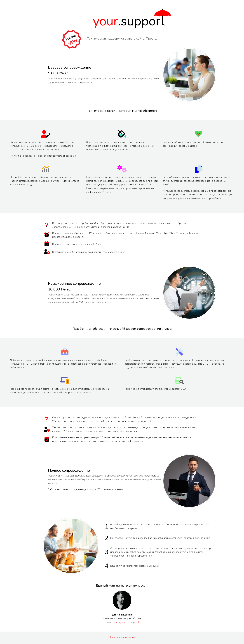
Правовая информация (122, 637)
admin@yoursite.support (126, 622)
